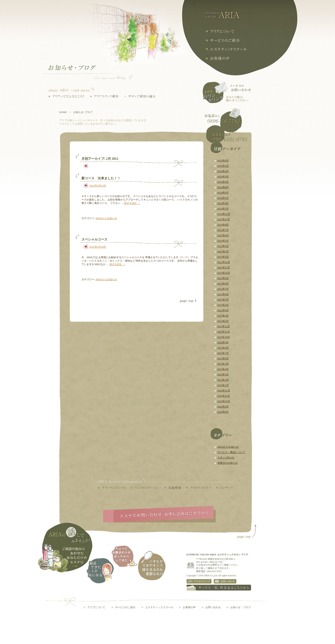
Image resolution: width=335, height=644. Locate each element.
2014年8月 (223, 187)
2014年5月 (223, 198)
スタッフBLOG (226, 457)
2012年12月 (224, 262)
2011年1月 (223, 385)
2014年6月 (223, 193)
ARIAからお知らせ (228, 447)
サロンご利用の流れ (140, 96)
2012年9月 (223, 278)
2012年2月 (223, 316)
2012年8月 (223, 284)
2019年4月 (223, 171)
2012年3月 (223, 310)
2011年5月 (223, 364)
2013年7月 (223, 230)
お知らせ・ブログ (241, 607)
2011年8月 (223, 348)
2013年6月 (223, 235)
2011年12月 (224, 326)
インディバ (224, 488)
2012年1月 (223, 321)
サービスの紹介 (223, 40)
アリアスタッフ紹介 (104, 96)
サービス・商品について (231, 452)
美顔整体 (173, 488)
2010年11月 (224, 396)
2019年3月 (223, 177)
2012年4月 (223, 305)
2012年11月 (224, 267)
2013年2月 (223, 251)
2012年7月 (223, 289)
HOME (63, 112)
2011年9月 (223, 342)
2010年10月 (224, 401)
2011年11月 (224, 332)
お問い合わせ (213, 607)
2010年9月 (223, 407)
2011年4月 (223, 369)
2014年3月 (223, 209)
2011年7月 (223, 353)
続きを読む (132, 203)
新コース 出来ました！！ (101, 178)
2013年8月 (223, 225)
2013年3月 (223, 246)
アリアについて (220, 31)
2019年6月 (223, 160)
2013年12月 (224, 214)
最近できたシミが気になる (100, 571)
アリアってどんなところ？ (66, 96)
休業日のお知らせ (228, 463)
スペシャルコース (94, 239)
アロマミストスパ (199, 488)
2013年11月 (224, 219)
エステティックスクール (226, 49)
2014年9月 (223, 182)
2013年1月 (223, 257)
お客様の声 (217, 58)
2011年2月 (223, 380)
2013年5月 (223, 241)
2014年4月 (223, 203)
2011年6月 (223, 358)
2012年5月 (223, 300)
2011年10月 (224, 337)
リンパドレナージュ (145, 488)
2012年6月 (223, 294)
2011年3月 (223, 374)
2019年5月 (223, 166)
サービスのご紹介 (125, 607)
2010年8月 (223, 412)
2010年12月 (224, 390)
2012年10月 (224, 273)
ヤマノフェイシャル (112, 488)
